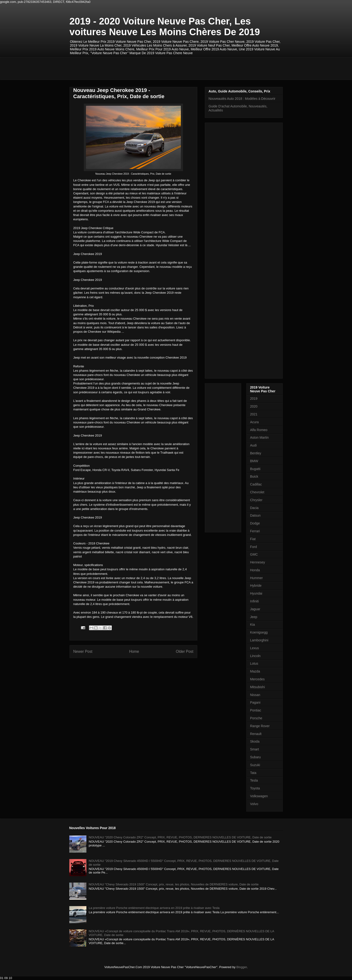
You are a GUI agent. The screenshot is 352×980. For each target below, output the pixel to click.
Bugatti (255, 469)
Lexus (255, 648)
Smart (255, 749)
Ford (254, 547)
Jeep (254, 617)
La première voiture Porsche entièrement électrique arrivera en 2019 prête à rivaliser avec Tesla (154, 908)
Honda (255, 570)
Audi (253, 445)
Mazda (255, 671)
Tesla (254, 780)
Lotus (254, 663)
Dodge (255, 523)
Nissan (255, 695)
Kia (253, 625)
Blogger (242, 967)
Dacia (254, 508)
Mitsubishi (258, 687)
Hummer (257, 578)
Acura (255, 422)
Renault (256, 734)
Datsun (255, 515)
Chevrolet (257, 492)
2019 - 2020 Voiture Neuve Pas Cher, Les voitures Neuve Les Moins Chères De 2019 (165, 26)
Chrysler (256, 500)
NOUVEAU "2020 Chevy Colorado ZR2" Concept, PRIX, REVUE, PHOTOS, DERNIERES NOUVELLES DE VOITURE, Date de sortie (180, 837)
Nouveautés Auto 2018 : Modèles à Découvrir (242, 99)
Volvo (254, 804)
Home (134, 651)
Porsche (256, 718)
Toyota (255, 788)
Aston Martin (260, 437)
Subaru (256, 757)
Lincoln (255, 656)
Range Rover (260, 726)
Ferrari (255, 531)
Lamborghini (259, 640)
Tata (253, 773)
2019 (254, 399)
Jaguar (255, 609)
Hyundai (256, 593)
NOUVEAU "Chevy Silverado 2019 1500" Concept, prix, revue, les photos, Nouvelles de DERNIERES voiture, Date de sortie (174, 884)
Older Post (185, 651)
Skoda (255, 741)
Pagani (255, 702)
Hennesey (258, 562)
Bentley (256, 453)
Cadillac (256, 484)
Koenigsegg (259, 632)
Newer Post (83, 651)
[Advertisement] (156, 68)
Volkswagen (259, 796)
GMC (254, 554)
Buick (254, 476)
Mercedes (257, 679)
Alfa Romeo (259, 430)
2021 (254, 414)
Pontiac (256, 710)
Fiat (253, 539)
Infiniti (255, 601)
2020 (254, 406)
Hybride (256, 586)
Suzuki (255, 765)
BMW (254, 461)
